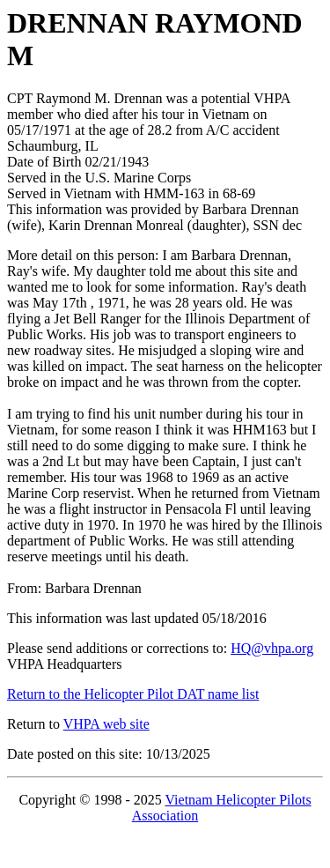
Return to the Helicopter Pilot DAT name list (133, 694)
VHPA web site (106, 724)
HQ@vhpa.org (272, 648)
